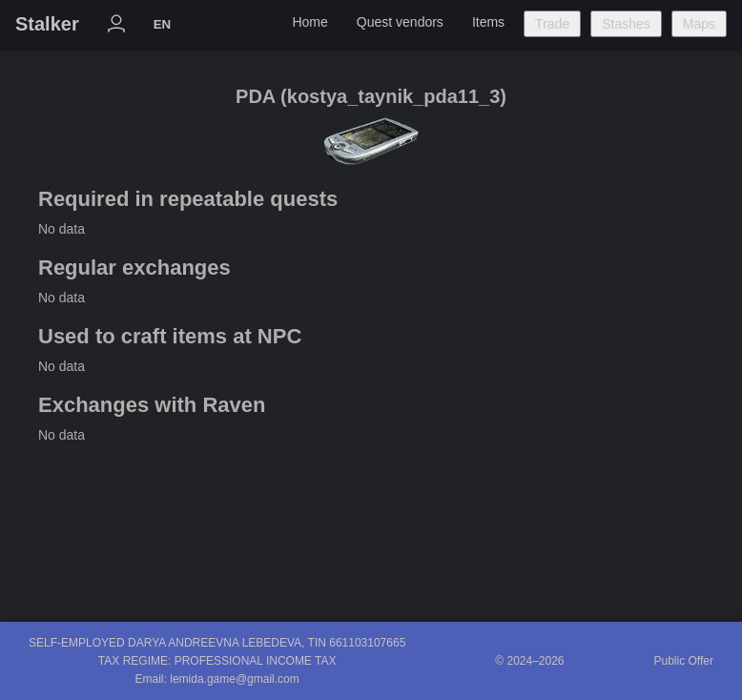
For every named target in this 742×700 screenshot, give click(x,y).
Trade (552, 24)
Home (309, 22)
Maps (699, 24)
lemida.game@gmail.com (235, 679)
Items (488, 22)
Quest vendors (400, 22)
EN (163, 24)
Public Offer (684, 661)
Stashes (626, 24)
